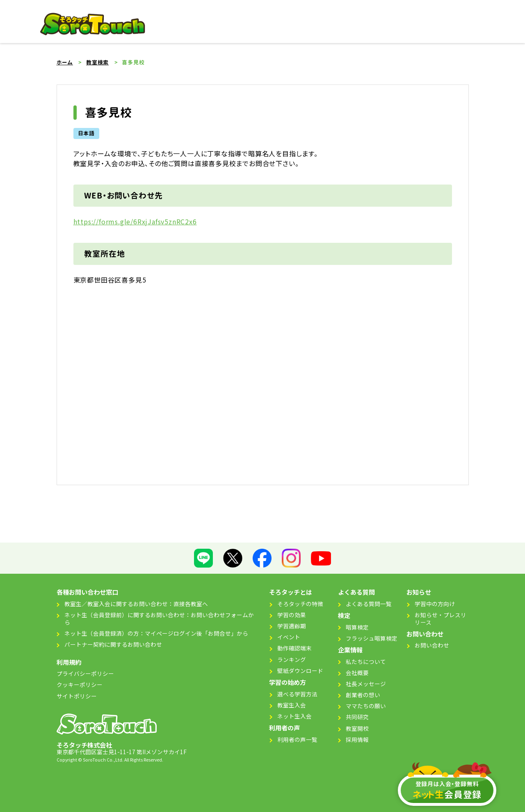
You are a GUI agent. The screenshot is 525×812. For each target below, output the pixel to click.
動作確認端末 (294, 648)
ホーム (65, 62)
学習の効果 (292, 615)
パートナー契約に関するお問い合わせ (113, 644)
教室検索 (97, 62)
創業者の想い (363, 695)
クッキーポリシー (80, 684)
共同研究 (357, 717)
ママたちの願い (366, 706)
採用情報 (357, 739)
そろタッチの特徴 (300, 604)
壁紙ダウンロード (300, 671)
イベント (289, 637)
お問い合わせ (432, 645)
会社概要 (357, 673)
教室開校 (357, 728)
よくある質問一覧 (369, 604)
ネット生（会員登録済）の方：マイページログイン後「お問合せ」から (156, 633)
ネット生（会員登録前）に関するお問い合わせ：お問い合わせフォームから (159, 618)
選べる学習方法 (297, 694)
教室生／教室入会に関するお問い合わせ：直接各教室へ (136, 604)
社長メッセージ (366, 684)
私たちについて (366, 661)
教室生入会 (292, 705)
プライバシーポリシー (85, 673)
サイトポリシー (77, 696)
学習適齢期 (292, 626)
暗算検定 (357, 627)
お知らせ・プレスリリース (441, 618)
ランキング (292, 659)
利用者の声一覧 (297, 739)
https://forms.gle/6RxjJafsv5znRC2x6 (135, 221)
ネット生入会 (294, 716)
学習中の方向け (435, 604)
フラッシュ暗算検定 (372, 638)
